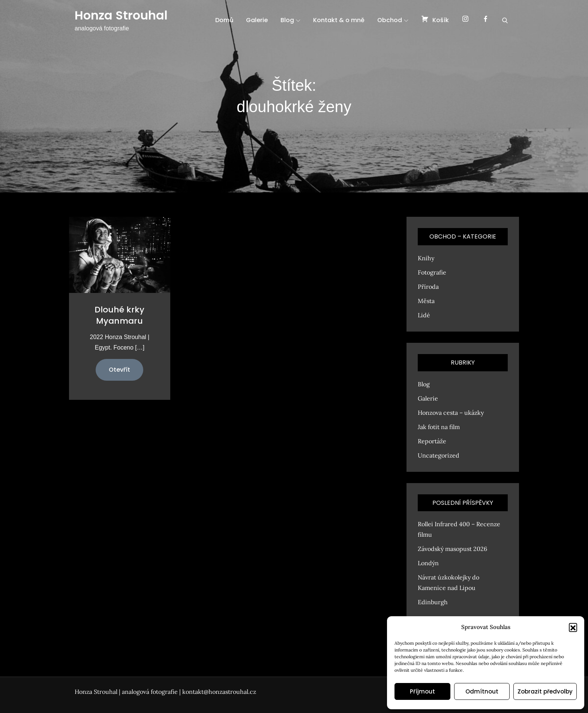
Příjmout (422, 691)
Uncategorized (439, 455)
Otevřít (119, 370)
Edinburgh (433, 602)
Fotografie (432, 272)
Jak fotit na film (439, 427)
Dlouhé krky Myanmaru (119, 315)
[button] (573, 627)
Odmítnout (482, 691)
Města (426, 301)
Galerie (257, 20)
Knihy (426, 258)
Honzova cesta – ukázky (451, 413)
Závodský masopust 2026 (452, 549)
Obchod (393, 20)
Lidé (424, 315)
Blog (290, 20)
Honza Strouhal (121, 15)
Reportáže (432, 441)
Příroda (428, 287)
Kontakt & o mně (339, 20)
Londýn (428, 563)
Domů (224, 20)
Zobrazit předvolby (545, 691)
